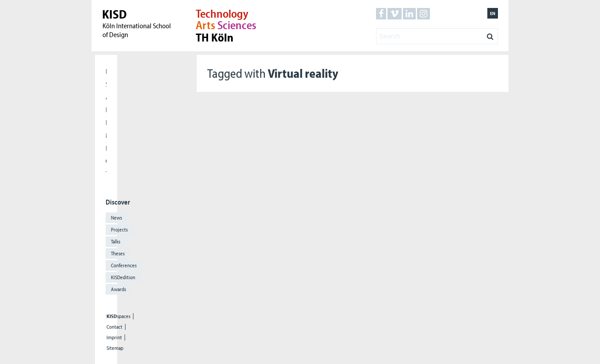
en (493, 13)
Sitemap (115, 348)
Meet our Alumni (106, 135)
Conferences (124, 265)
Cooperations (106, 161)
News (116, 218)
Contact (114, 327)
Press (106, 148)
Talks (116, 241)
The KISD (106, 174)
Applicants (106, 97)
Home (106, 71)
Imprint (114, 337)
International (106, 122)
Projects (119, 229)
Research (106, 110)
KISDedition (123, 277)
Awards (118, 289)
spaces (118, 316)
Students (106, 84)
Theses (118, 253)
